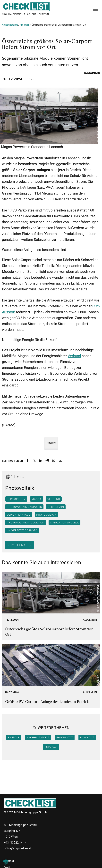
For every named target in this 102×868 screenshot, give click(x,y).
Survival (51, 747)
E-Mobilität (65, 737)
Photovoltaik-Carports (24, 507)
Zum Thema (17, 545)
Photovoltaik (46, 515)
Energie (14, 737)
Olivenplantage (19, 515)
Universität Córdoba (22, 530)
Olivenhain (56, 507)
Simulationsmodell (64, 522)
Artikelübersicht (10, 25)
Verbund (74, 356)
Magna (37, 499)
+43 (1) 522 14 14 (15, 842)
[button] (6, 862)
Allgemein (25, 25)
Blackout (87, 737)
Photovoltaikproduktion (26, 522)
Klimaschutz (16, 499)
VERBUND (54, 499)
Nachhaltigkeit (38, 737)
